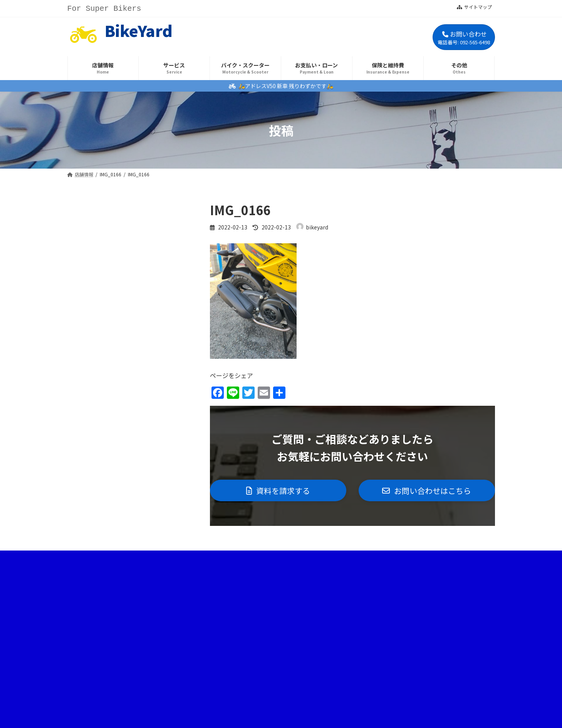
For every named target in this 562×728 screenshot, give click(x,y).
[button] (278, 491)
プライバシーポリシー (306, 560)
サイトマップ (474, 7)
